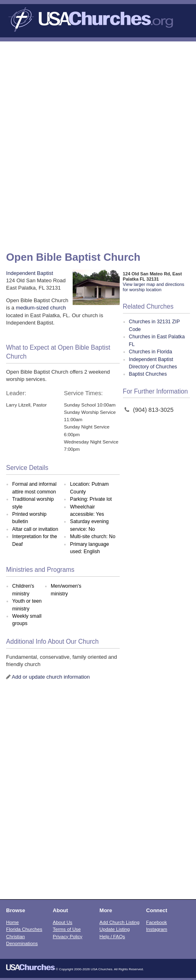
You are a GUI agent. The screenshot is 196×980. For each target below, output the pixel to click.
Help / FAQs (112, 936)
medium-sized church (41, 308)
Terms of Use (67, 929)
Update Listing (115, 929)
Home (12, 922)
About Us (62, 922)
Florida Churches (24, 929)
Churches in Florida (151, 352)
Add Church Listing (120, 922)
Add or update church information (51, 677)
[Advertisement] (98, 144)
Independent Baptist (30, 273)
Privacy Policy (68, 936)
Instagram (157, 929)
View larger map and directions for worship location (154, 287)
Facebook (156, 922)
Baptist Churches (148, 374)
